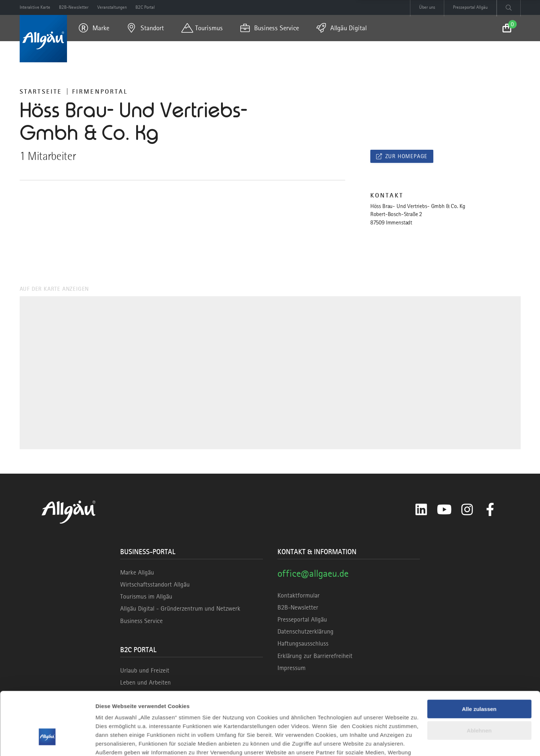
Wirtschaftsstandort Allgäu (155, 584)
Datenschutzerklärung (306, 631)
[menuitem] (94, 28)
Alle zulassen (479, 661)
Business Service (141, 621)
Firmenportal (100, 91)
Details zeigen (114, 742)
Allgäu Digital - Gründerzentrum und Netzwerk (180, 608)
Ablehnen (479, 682)
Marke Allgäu (137, 572)
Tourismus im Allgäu (146, 596)
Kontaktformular (299, 595)
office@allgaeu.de (313, 573)
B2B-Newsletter (298, 607)
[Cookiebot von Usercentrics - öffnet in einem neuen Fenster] (47, 742)
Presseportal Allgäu (302, 619)
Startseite (41, 91)
